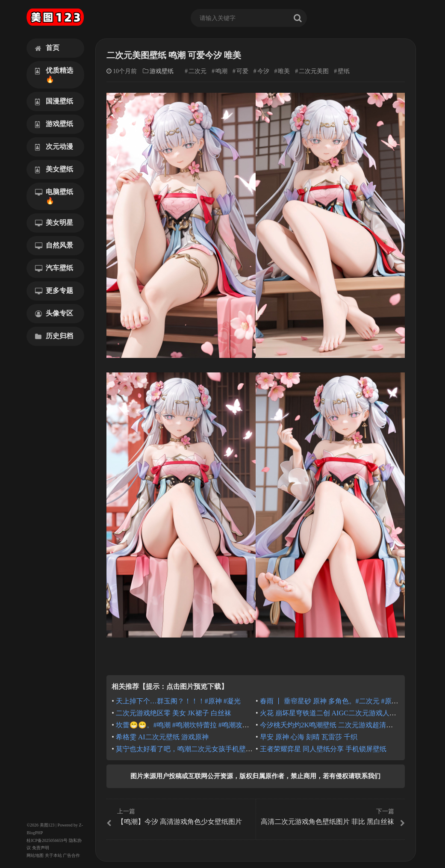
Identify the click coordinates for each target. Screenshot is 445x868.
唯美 (284, 71)
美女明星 (54, 223)
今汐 (263, 71)
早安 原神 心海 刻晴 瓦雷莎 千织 (309, 737)
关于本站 (53, 855)
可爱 (242, 71)
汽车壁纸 (54, 268)
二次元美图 (314, 71)
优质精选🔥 (54, 75)
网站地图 (35, 855)
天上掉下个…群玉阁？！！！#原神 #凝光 (178, 701)
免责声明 (41, 848)
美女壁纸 (54, 169)
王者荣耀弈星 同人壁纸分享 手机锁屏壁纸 (323, 749)
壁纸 (344, 71)
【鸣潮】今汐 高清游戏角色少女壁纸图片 (180, 817)
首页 (47, 48)
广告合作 (71, 855)
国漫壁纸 (54, 101)
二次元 (197, 71)
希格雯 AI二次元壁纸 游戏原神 (162, 737)
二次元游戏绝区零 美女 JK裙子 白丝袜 (174, 713)
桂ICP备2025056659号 (47, 840)
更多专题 (54, 291)
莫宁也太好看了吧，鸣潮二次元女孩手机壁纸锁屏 (191, 749)
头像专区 (54, 313)
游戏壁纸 (54, 124)
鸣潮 (221, 71)
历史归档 (54, 336)
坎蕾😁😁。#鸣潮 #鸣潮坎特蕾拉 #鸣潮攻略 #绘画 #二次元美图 (212, 725)
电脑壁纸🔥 (54, 196)
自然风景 (54, 245)
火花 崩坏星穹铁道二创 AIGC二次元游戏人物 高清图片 (343, 713)
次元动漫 (54, 147)
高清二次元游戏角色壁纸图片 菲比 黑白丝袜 (331, 817)
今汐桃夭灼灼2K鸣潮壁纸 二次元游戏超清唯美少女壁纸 (344, 725)
